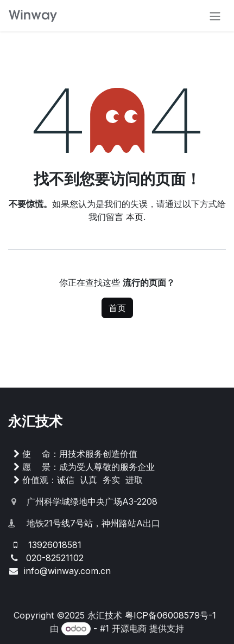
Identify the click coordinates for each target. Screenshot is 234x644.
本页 (135, 217)
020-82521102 (55, 558)
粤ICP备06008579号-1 (170, 615)
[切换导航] (215, 16)
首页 (117, 308)
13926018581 (55, 545)
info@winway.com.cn (67, 571)
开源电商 (129, 628)
